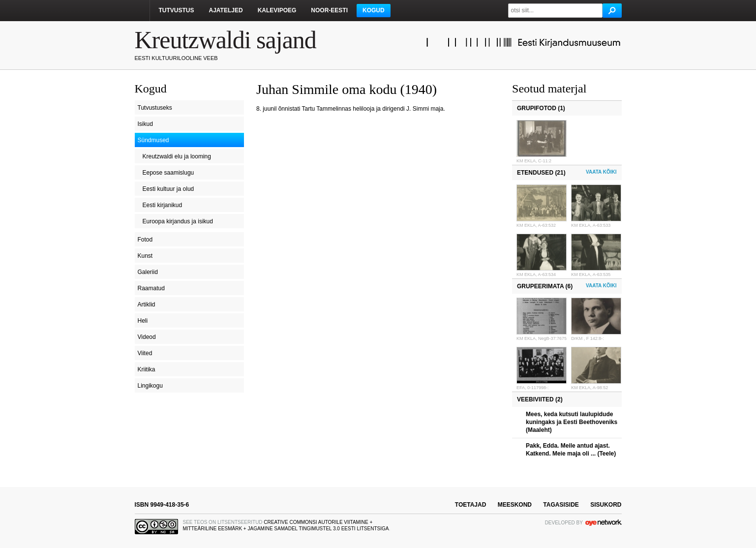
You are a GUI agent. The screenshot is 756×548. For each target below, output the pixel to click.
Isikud (145, 124)
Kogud (374, 10)
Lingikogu (150, 386)
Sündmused (153, 140)
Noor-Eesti (329, 10)
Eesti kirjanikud (163, 205)
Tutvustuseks (155, 108)
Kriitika (147, 369)
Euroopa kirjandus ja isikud (178, 221)
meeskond (515, 505)
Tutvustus (177, 10)
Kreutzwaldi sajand (226, 40)
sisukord (606, 505)
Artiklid (147, 304)
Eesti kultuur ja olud (168, 189)
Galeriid (148, 272)
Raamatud (151, 288)
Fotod (145, 240)
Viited (145, 353)
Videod (147, 337)
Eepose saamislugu (168, 173)
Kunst (145, 256)
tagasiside (561, 505)
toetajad (471, 505)
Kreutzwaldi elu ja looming (177, 156)
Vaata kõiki (601, 172)
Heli (143, 321)
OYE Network (604, 522)
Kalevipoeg (277, 10)
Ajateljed (226, 10)
